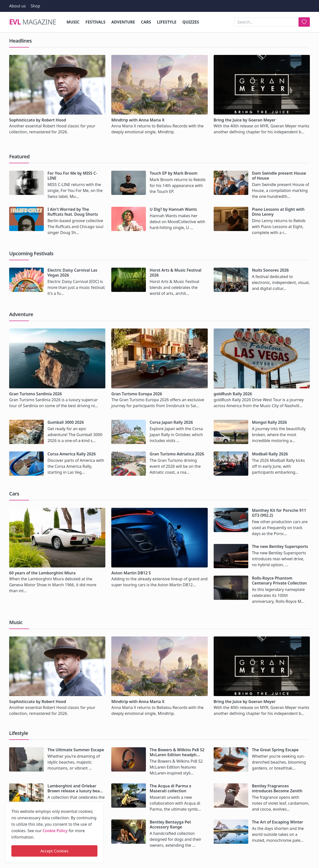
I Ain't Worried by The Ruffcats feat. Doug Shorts (73, 212)
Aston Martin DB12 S (131, 573)
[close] (100, 805)
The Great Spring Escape (275, 750)
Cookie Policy (55, 831)
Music (73, 22)
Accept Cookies (54, 851)
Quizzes (191, 22)
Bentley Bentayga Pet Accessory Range (170, 824)
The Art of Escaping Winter (278, 822)
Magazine (33, 22)
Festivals (96, 22)
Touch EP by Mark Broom (173, 173)
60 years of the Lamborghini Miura (42, 573)
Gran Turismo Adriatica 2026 (177, 454)
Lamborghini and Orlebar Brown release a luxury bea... (75, 788)
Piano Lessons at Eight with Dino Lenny (278, 212)
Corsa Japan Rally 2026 (171, 422)
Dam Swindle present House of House (279, 176)
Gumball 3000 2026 (66, 422)
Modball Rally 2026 (270, 454)
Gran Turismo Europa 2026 (137, 394)
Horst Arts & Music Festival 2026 (175, 273)
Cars (146, 22)
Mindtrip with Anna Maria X (138, 120)
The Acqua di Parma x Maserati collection (170, 788)
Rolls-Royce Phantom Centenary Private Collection (279, 581)
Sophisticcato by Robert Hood (38, 120)
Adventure (123, 22)
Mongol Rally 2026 (270, 422)
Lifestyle (167, 22)
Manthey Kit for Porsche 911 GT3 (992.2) (279, 513)
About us (17, 6)
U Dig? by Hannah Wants (173, 209)
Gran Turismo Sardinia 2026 (35, 394)
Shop (35, 6)
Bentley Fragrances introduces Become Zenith (277, 788)
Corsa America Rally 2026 (72, 454)
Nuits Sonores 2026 (270, 270)
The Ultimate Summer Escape (76, 750)
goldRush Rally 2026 (233, 394)
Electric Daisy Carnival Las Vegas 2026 (72, 273)
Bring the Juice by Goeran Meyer (245, 120)
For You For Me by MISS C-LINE (72, 176)
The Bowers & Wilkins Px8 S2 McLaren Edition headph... (177, 752)
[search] (304, 22)
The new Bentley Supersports (280, 546)
